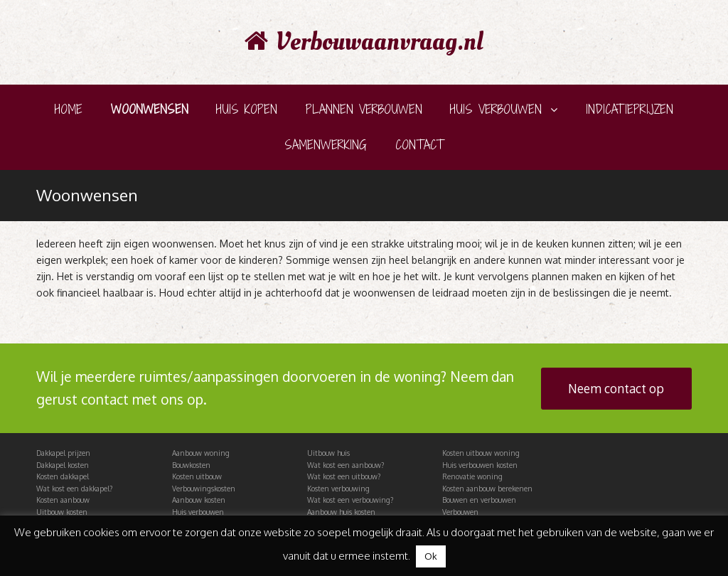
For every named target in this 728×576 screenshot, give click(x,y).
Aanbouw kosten (199, 500)
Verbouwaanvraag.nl (364, 42)
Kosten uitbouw (197, 476)
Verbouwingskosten (204, 489)
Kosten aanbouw (63, 500)
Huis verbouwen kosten (480, 465)
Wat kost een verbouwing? (350, 500)
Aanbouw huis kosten (341, 512)
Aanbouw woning (201, 453)
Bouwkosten (191, 465)
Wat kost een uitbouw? (344, 476)
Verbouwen (460, 512)
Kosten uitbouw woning (481, 453)
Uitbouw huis (328, 453)
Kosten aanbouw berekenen (487, 489)
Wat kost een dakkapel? (74, 489)
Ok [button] (431, 556)
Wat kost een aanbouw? (346, 465)
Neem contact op (616, 388)
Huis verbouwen (198, 512)
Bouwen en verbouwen (479, 500)
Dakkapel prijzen (63, 453)
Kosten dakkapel (63, 476)
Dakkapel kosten (63, 465)
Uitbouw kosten (62, 512)
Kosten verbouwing (338, 489)
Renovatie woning (472, 476)
